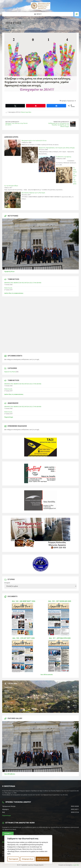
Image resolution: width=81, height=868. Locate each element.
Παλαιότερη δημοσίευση (61, 122)
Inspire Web (76, 865)
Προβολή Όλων (9, 272)
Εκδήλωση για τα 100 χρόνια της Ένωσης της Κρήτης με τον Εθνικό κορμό (59, 125)
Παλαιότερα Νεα (26, 112)
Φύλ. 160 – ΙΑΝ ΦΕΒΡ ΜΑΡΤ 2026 (24, 601)
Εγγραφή (8, 834)
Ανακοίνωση (8, 288)
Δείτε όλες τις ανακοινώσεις (14, 293)
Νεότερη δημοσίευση (12, 122)
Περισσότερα (9, 417)
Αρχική (8, 28)
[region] (28, 849)
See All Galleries (10, 774)
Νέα (13, 28)
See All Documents (47, 675)
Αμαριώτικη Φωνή (10, 372)
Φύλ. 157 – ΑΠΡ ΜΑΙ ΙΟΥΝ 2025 (60, 638)
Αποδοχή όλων (42, 859)
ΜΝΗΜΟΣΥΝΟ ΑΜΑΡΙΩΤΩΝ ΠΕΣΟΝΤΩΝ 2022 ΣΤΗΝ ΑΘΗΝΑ (23, 283)
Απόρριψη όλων (27, 859)
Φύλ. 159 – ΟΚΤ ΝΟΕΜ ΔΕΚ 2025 (60, 601)
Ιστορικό (7, 583)
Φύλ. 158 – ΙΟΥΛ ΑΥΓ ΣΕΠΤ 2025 (24, 638)
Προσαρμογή (13, 859)
